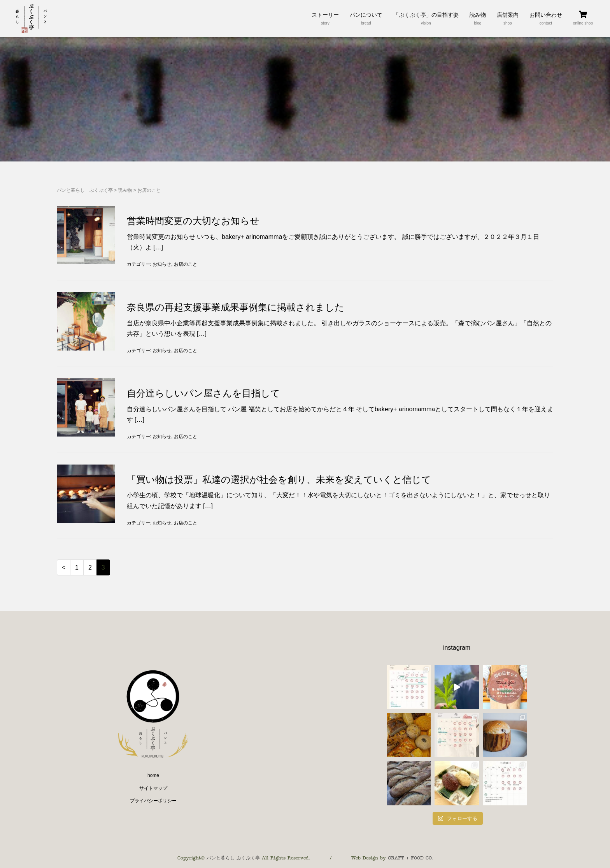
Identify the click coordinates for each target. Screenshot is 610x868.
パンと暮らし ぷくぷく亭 (85, 190)
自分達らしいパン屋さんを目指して (203, 393)
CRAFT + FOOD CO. (410, 858)
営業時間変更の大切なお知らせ (193, 221)
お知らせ (162, 264)
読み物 (125, 190)
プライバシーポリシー (153, 801)
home (153, 775)
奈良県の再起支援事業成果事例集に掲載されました (236, 307)
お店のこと (186, 264)
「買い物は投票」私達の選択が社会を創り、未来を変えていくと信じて (279, 480)
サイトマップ (153, 788)
